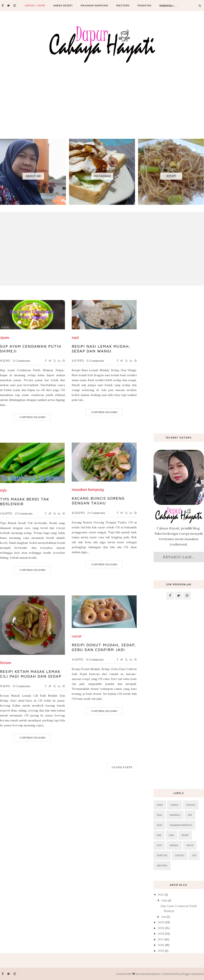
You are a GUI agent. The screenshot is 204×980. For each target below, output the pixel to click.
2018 (161, 934)
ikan (159, 815)
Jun (164, 917)
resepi (185, 835)
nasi (75, 338)
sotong (180, 855)
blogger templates (193, 974)
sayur (190, 845)
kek (190, 815)
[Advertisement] (100, 95)
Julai (165, 900)
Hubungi (165, 5)
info (3, 490)
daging (191, 805)
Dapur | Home (35, 5)
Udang (175, 805)
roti (159, 845)
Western (123, 5)
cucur (77, 636)
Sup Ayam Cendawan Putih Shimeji (31, 349)
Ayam (5, 338)
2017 (161, 939)
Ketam (6, 663)
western (162, 865)
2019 (161, 928)
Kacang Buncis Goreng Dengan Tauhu (98, 501)
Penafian (144, 5)
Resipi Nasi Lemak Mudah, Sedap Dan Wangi (101, 349)
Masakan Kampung (94, 5)
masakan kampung (88, 490)
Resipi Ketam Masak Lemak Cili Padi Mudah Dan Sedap (31, 674)
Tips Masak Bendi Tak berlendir (25, 502)
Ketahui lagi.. (179, 557)
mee (159, 835)
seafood (162, 855)
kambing (175, 815)
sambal (174, 845)
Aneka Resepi (63, 5)
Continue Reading (32, 417)
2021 (161, 895)
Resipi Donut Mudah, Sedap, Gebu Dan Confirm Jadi (104, 647)
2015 (161, 951)
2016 (161, 945)
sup (194, 855)
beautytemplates (150, 974)
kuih (159, 825)
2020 (162, 922)
